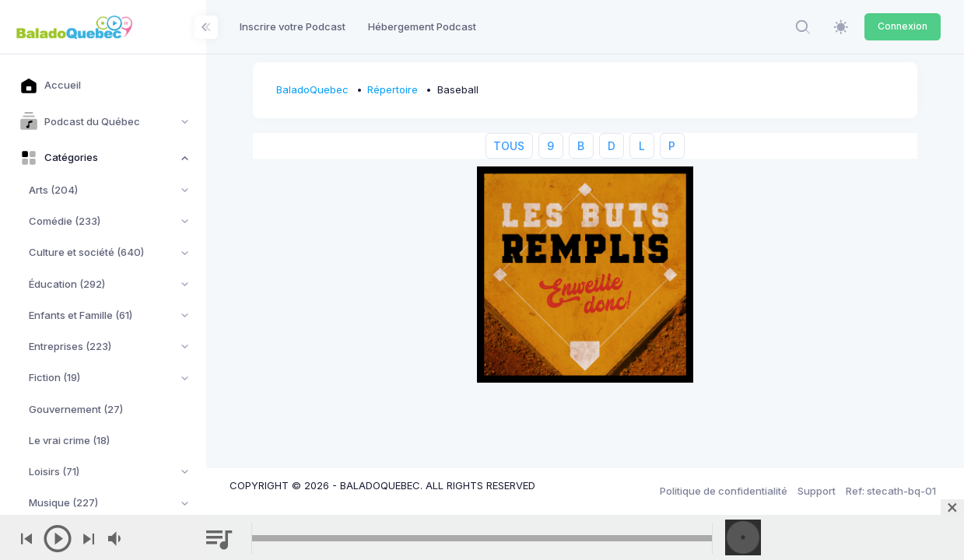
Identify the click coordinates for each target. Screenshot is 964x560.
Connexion (903, 26)
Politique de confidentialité (724, 491)
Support (817, 491)
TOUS (510, 146)
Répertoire (393, 89)
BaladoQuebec (312, 89)
